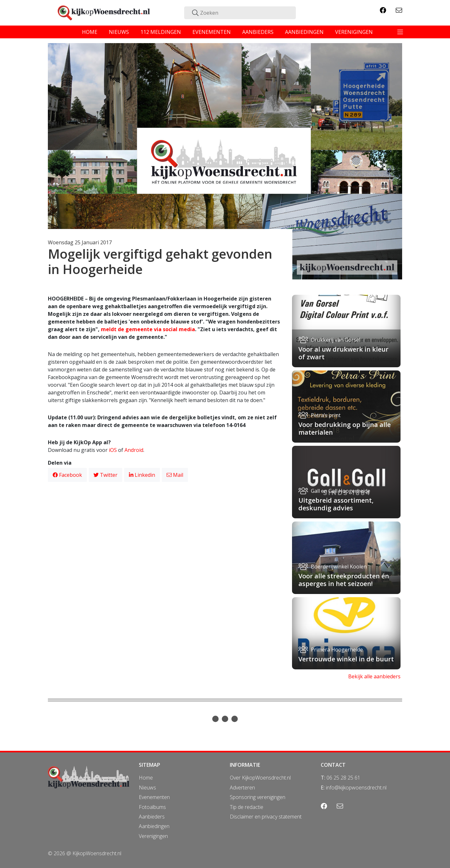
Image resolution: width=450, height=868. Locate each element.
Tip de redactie (247, 807)
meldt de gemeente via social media (148, 329)
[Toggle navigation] (400, 32)
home (90, 32)
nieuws (119, 32)
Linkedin (142, 475)
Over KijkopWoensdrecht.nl (260, 778)
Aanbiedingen (154, 826)
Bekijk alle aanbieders (374, 676)
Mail (175, 475)
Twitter (105, 475)
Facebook (67, 475)
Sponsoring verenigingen (258, 797)
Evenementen (154, 797)
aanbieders (258, 32)
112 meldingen (161, 32)
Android (134, 450)
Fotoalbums (152, 807)
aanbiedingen (304, 32)
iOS (113, 450)
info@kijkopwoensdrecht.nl (356, 788)
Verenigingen (153, 836)
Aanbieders (152, 817)
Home (146, 778)
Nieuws (147, 788)
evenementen (212, 32)
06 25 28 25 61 (343, 778)
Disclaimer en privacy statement (266, 817)
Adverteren (242, 788)
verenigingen (354, 32)
